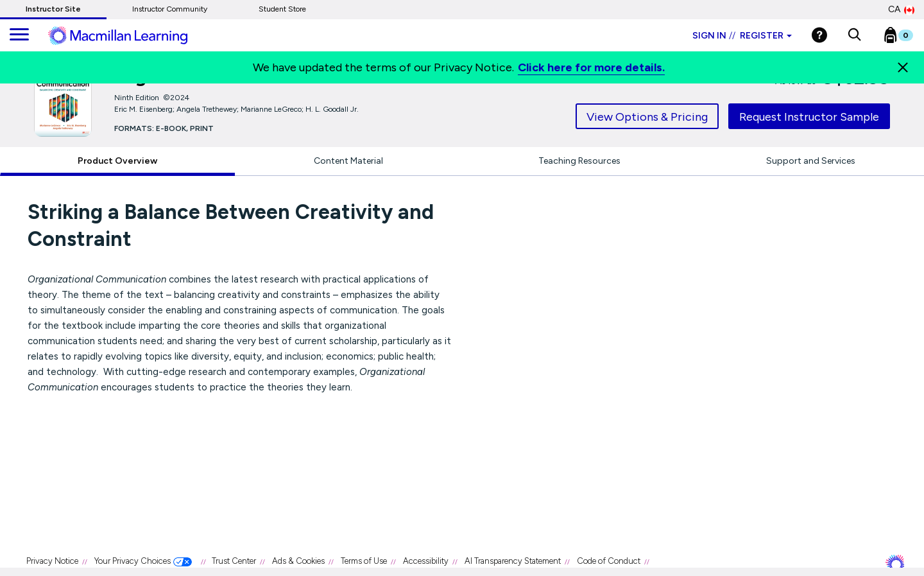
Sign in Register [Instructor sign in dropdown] (742, 36)
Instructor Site (53, 9)
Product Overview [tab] (117, 161)
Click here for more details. (591, 67)
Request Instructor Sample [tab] (809, 117)
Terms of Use (364, 561)
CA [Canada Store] (901, 10)
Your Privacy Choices (133, 561)
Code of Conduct (609, 561)
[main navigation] (19, 35)
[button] (854, 35)
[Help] (819, 35)
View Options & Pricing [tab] (647, 117)
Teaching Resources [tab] (579, 161)
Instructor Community (170, 9)
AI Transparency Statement (513, 561)
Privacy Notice (52, 561)
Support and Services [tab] (811, 161)
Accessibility (426, 561)
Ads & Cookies (298, 561)
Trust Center (234, 561)
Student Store (282, 9)
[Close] (903, 67)
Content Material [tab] (348, 161)
